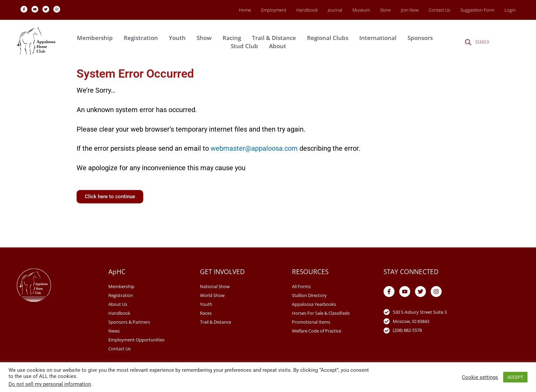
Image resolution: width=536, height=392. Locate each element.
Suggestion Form (477, 10)
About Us (118, 304)
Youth (179, 38)
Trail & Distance (276, 38)
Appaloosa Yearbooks (314, 304)
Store (385, 10)
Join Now (410, 10)
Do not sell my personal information (50, 384)
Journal (335, 10)
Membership (97, 38)
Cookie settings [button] (480, 377)
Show (206, 38)
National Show (215, 286)
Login (510, 10)
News (114, 331)
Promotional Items (311, 322)
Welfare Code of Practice (317, 331)
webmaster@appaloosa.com (254, 148)
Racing (233, 38)
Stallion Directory (309, 295)
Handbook (307, 10)
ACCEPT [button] (515, 377)
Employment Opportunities (136, 340)
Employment (274, 10)
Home (245, 10)
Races (206, 313)
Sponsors (422, 38)
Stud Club (246, 46)
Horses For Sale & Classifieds (321, 313)
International (380, 38)
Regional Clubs (329, 38)
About (279, 46)
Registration (143, 38)
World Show (212, 295)
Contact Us (439, 10)
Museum (361, 10)
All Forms (301, 286)
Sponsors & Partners (129, 322)
